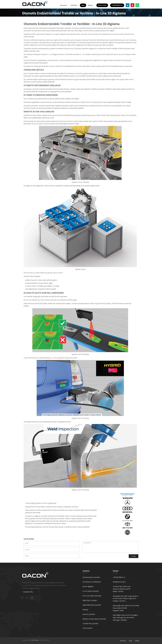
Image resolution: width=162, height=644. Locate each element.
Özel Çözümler (87, 628)
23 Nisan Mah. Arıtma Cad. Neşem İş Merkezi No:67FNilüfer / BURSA (122, 589)
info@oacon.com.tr (119, 582)
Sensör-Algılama (88, 586)
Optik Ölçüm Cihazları (90, 600)
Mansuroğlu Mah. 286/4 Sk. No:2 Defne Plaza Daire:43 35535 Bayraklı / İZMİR (126, 608)
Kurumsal (64, 5)
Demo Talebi (102, 5)
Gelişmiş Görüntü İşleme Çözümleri (94, 619)
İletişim (90, 5)
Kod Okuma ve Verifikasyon (92, 582)
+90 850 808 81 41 (117, 5)
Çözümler (74, 5)
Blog (83, 5)
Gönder (134, 556)
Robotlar (85, 610)
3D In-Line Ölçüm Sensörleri (92, 596)
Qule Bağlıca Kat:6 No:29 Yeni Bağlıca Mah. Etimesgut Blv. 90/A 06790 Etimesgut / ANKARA (125, 618)
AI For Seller (35, 640)
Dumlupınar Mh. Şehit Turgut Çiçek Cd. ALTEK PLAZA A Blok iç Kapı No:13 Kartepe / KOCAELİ (126, 599)
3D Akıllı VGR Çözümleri (90, 624)
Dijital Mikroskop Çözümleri (92, 605)
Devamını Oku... (28, 592)
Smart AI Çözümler (89, 614)
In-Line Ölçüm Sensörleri (91, 591)
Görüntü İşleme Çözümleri (91, 577)
